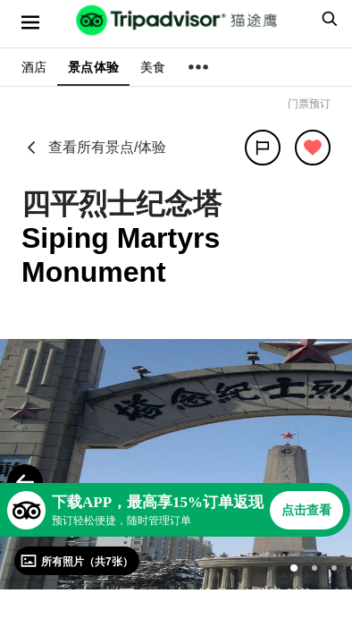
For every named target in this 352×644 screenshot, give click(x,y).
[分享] (263, 148)
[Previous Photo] (25, 482)
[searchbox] (327, 19)
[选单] (30, 22)
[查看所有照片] (77, 561)
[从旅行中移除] (313, 148)
